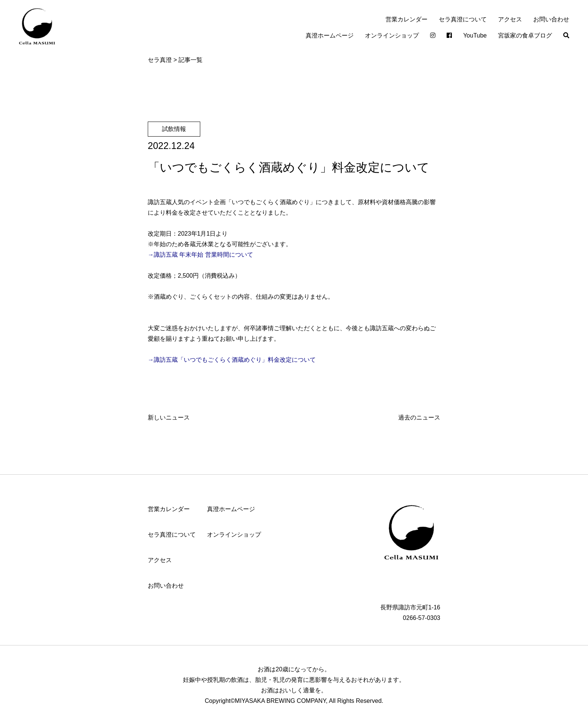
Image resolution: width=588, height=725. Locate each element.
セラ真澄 (160, 60)
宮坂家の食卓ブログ (525, 35)
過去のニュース (419, 417)
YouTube (475, 35)
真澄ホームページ (330, 35)
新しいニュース (169, 417)
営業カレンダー (406, 19)
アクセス (510, 19)
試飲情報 (174, 129)
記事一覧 (190, 60)
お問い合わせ (551, 19)
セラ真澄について (463, 19)
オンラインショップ (392, 35)
